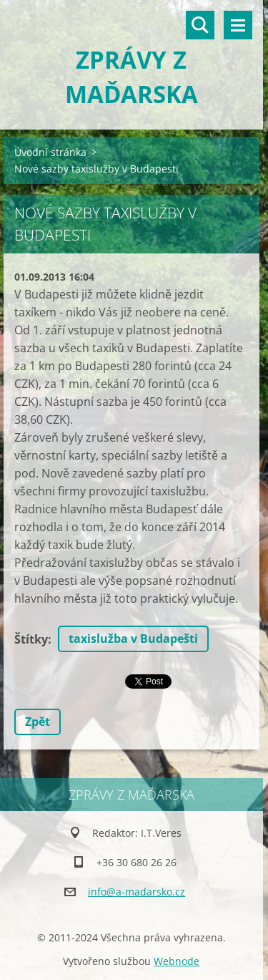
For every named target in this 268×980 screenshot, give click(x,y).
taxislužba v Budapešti (133, 639)
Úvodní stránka (50, 152)
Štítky (31, 639)
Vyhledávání (200, 25)
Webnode (177, 961)
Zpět (38, 722)
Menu (238, 25)
